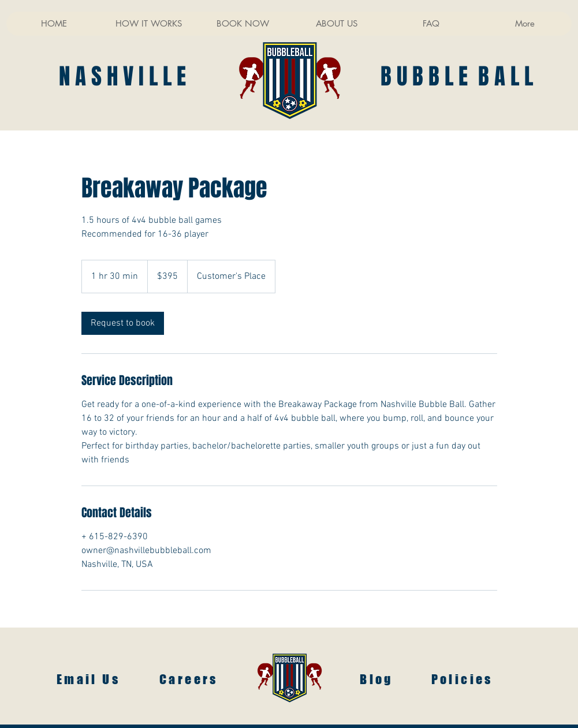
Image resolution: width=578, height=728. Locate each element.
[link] (123, 323)
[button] (242, 24)
